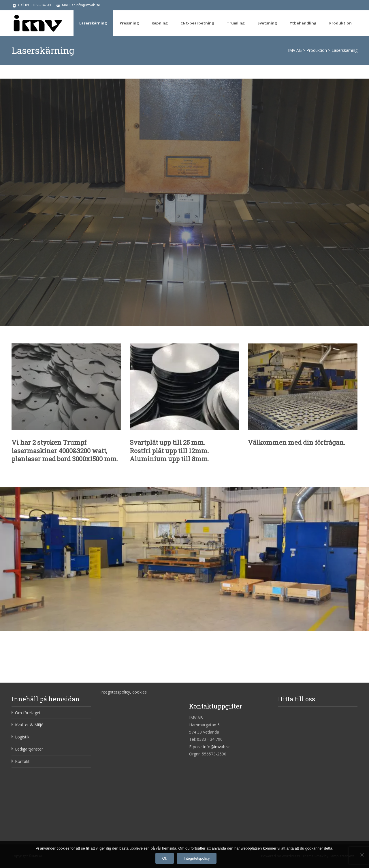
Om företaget (28, 713)
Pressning (129, 23)
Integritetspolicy (197, 858)
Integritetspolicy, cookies (124, 692)
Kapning (160, 23)
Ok (165, 858)
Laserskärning (93, 23)
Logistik (22, 737)
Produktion (340, 23)
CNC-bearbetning (197, 23)
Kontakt (22, 761)
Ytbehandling (303, 23)
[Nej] (362, 855)
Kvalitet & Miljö (29, 725)
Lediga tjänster (29, 749)
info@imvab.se (217, 747)
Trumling (236, 23)
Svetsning (267, 23)
